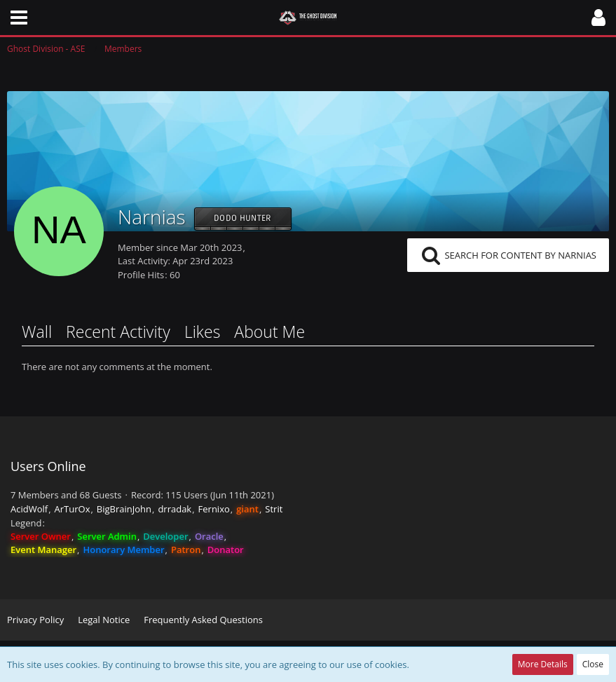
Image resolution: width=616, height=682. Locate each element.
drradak (174, 509)
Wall (37, 332)
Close (593, 664)
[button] (19, 18)
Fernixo (214, 509)
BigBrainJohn (124, 509)
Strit (274, 509)
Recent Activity (118, 332)
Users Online (48, 466)
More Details (543, 664)
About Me (269, 332)
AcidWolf (29, 509)
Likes (202, 332)
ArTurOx (73, 509)
